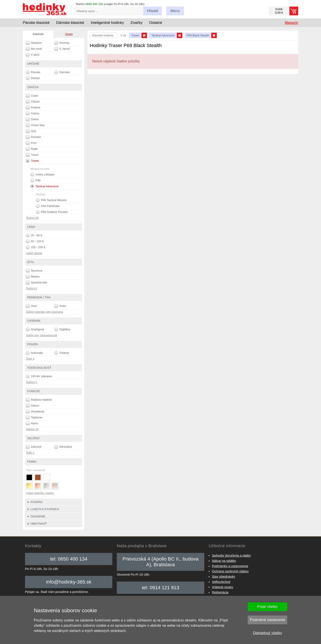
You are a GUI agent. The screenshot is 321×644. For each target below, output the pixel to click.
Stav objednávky (224, 577)
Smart (69, 34)
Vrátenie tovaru (223, 587)
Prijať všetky (267, 607)
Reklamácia (220, 592)
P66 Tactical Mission (51, 200)
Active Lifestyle (42, 175)
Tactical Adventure (45, 186)
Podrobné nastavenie (268, 620)
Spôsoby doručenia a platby (231, 556)
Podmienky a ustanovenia (230, 566)
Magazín (291, 23)
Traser (32, 161)
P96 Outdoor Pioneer (52, 212)
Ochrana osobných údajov (230, 571)
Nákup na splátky (224, 561)
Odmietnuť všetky (268, 633)
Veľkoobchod (221, 582)
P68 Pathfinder (48, 206)
